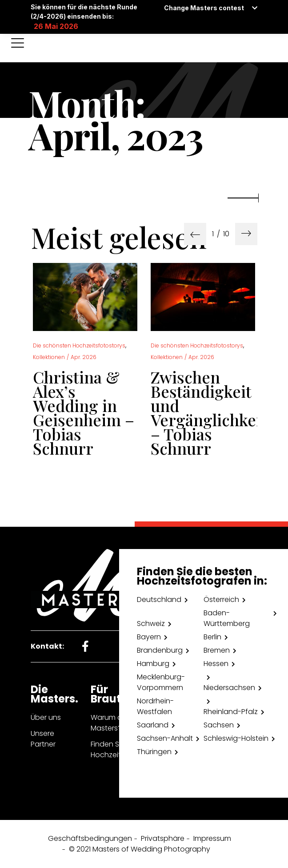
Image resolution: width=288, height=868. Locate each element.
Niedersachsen (229, 688)
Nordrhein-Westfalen (155, 706)
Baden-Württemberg (227, 618)
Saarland (153, 725)
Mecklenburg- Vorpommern (161, 682)
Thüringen (154, 752)
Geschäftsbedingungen (90, 838)
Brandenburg (160, 650)
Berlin (212, 637)
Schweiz (151, 624)
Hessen (216, 664)
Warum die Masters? (109, 723)
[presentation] (195, 234)
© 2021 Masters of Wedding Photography (140, 849)
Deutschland (159, 600)
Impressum (212, 838)
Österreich (221, 600)
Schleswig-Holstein (236, 738)
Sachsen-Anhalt (165, 738)
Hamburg (153, 664)
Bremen (217, 650)
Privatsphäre (163, 838)
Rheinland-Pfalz (231, 712)
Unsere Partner (43, 739)
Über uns (46, 717)
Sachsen (219, 725)
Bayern (149, 637)
